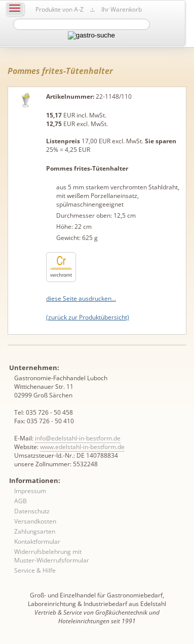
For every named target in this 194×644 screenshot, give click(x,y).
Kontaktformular (37, 541)
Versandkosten (35, 521)
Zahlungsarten (35, 531)
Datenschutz (32, 511)
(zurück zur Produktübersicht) (88, 317)
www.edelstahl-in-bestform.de (82, 447)
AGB (21, 501)
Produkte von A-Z (60, 9)
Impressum (30, 491)
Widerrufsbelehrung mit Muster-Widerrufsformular (52, 556)
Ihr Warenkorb (122, 9)
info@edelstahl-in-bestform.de (78, 438)
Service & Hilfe (35, 570)
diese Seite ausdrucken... (81, 298)
